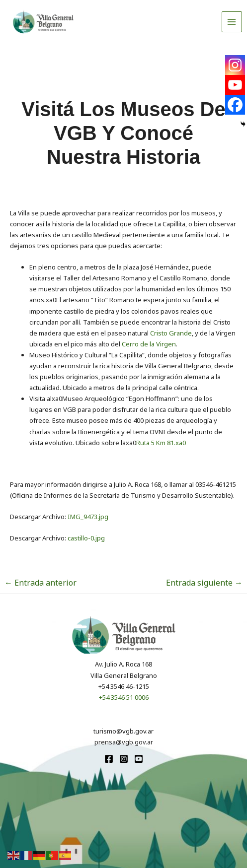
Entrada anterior (41, 583)
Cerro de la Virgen (149, 344)
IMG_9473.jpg (88, 517)
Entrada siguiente (204, 583)
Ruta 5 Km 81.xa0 (161, 443)
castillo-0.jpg (86, 538)
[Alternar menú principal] (232, 22)
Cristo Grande (170, 333)
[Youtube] (235, 85)
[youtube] (139, 759)
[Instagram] (235, 65)
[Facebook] (235, 105)
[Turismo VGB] (43, 22)
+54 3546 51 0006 (124, 697)
